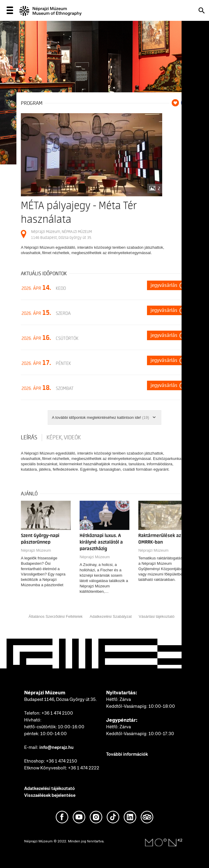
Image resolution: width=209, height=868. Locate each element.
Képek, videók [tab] (64, 438)
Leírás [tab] (29, 438)
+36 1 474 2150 (62, 761)
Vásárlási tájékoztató (157, 616)
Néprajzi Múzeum (36, 550)
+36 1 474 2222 (84, 768)
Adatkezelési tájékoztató (49, 788)
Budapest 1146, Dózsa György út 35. (61, 699)
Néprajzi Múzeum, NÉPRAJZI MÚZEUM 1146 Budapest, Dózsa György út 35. (61, 235)
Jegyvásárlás (164, 285)
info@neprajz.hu (56, 747)
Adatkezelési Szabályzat (111, 616)
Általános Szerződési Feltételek (56, 616)
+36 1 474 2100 (57, 713)
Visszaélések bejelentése (50, 795)
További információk (127, 754)
